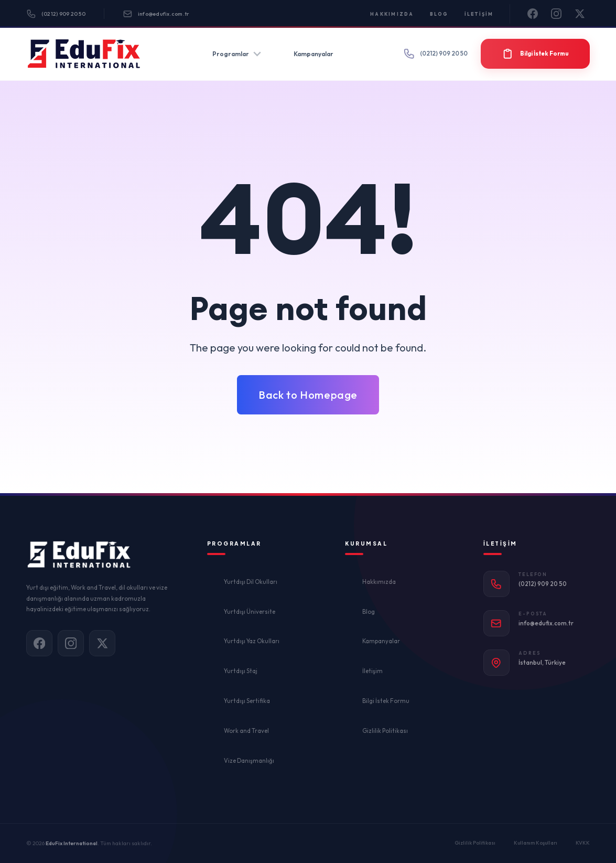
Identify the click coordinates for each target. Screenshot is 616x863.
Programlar (237, 54)
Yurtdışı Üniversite (250, 612)
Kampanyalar (314, 54)
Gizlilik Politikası (385, 731)
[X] (580, 14)
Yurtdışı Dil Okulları (251, 582)
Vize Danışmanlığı (249, 761)
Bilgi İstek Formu (386, 701)
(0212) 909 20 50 (56, 14)
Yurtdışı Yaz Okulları (252, 641)
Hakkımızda (392, 14)
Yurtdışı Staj (241, 671)
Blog (439, 14)
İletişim (479, 14)
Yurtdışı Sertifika (247, 701)
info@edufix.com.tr (156, 14)
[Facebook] (533, 14)
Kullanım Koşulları (536, 843)
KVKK (583, 843)
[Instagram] (557, 14)
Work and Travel (246, 731)
